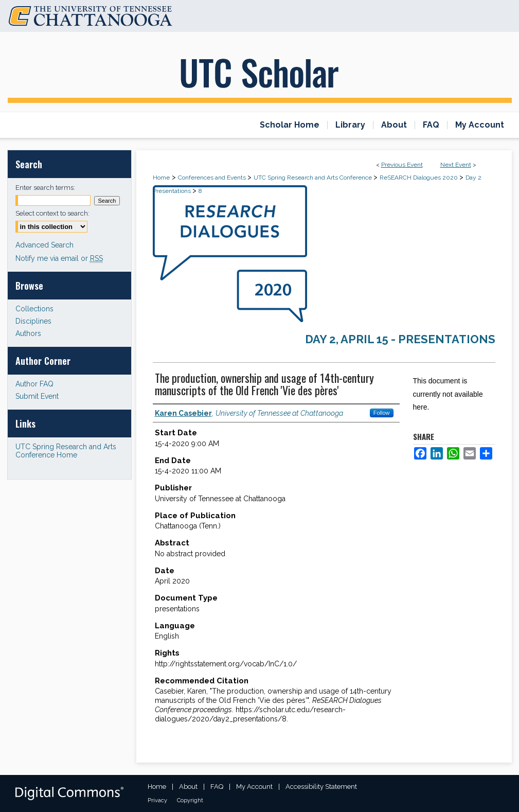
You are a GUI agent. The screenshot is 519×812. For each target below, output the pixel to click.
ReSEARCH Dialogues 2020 (419, 178)
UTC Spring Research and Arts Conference (314, 178)
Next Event (456, 165)
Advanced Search (44, 245)
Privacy (157, 800)
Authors (28, 333)
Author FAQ (34, 384)
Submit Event (37, 396)
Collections (34, 309)
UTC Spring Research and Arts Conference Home (66, 451)
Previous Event (402, 165)
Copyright (190, 800)
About (188, 787)
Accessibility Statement (321, 787)
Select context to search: (52, 213)
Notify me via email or (59, 258)
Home (161, 178)
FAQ (217, 787)
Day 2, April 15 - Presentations (400, 339)
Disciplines (33, 321)
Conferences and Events (213, 178)
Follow (382, 413)
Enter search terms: (45, 188)
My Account (254, 787)
